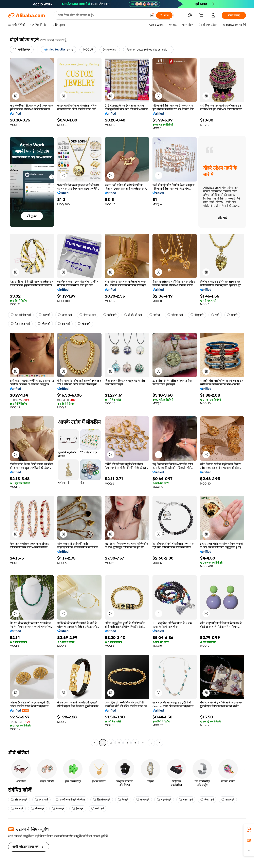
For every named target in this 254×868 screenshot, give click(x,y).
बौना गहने (84, 324)
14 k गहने (41, 800)
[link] (249, 830)
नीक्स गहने (38, 809)
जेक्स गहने (207, 800)
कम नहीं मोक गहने (21, 315)
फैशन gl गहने (88, 315)
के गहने (123, 800)
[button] (152, 15)
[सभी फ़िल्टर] (22, 50)
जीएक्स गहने (175, 315)
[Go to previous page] (95, 743)
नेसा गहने (58, 809)
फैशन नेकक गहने (20, 324)
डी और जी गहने (133, 315)
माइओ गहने (164, 800)
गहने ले (155, 315)
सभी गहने (97, 809)
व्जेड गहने (44, 324)
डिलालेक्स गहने (102, 800)
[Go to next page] (159, 743)
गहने (215, 315)
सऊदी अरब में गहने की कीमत (70, 800)
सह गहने (44, 315)
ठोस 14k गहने (19, 800)
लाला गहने (143, 800)
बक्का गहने (186, 800)
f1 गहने (232, 315)
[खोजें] (164, 15)
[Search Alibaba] (102, 15)
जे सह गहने (65, 315)
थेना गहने (17, 809)
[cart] (202, 16)
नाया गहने (228, 800)
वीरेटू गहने (197, 315)
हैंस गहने (78, 809)
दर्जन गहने (110, 315)
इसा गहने (64, 324)
